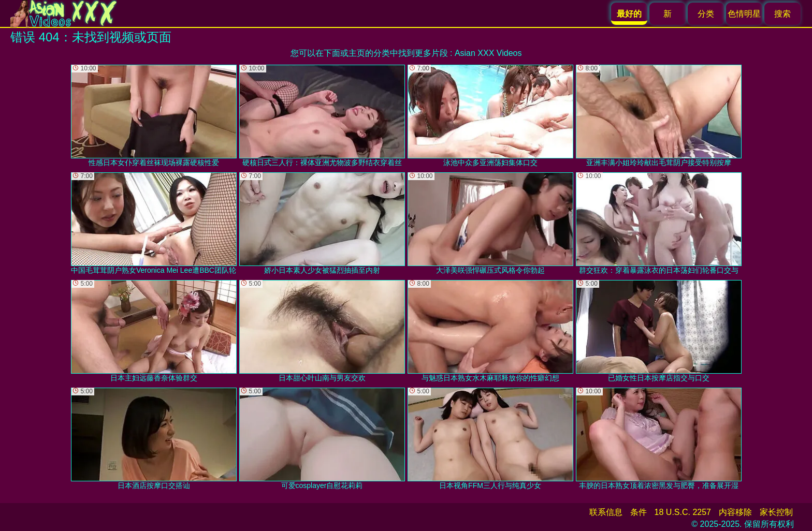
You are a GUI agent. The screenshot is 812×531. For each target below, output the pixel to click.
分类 (706, 14)
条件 (639, 512)
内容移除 (735, 512)
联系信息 (606, 512)
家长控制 (776, 512)
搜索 (782, 14)
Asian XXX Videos (488, 53)
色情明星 (744, 14)
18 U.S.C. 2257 (683, 512)
